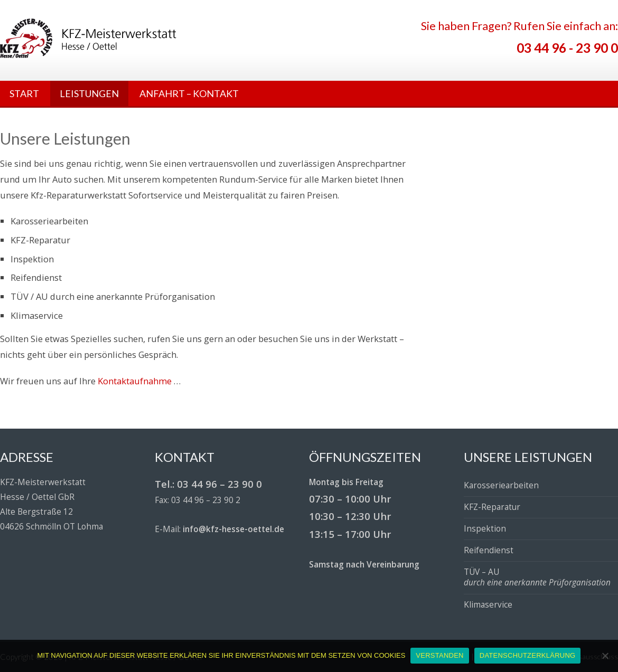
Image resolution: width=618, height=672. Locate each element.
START (24, 93)
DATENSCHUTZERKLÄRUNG (528, 655)
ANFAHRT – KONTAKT (189, 93)
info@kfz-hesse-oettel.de (233, 529)
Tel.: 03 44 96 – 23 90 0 (208, 484)
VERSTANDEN (439, 655)
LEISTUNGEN (89, 93)
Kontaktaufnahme (135, 381)
